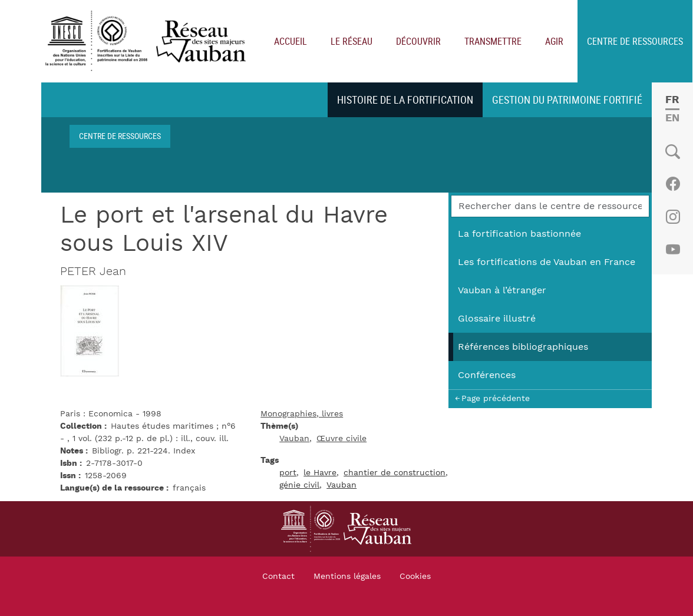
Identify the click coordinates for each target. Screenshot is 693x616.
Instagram (673, 217)
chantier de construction (395, 473)
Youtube (673, 250)
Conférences (487, 375)
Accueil (291, 41)
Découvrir (418, 41)
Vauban (294, 439)
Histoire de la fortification (405, 100)
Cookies (415, 577)
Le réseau (352, 41)
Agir (554, 41)
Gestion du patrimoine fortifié (567, 100)
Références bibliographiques (523, 347)
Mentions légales (347, 577)
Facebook (673, 184)
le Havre (320, 473)
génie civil (299, 485)
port (288, 473)
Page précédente (496, 398)
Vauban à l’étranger (502, 290)
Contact (278, 577)
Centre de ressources (635, 41)
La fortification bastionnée (519, 234)
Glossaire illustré (497, 319)
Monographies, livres (302, 414)
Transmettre (493, 41)
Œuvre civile (341, 439)
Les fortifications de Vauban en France (547, 262)
